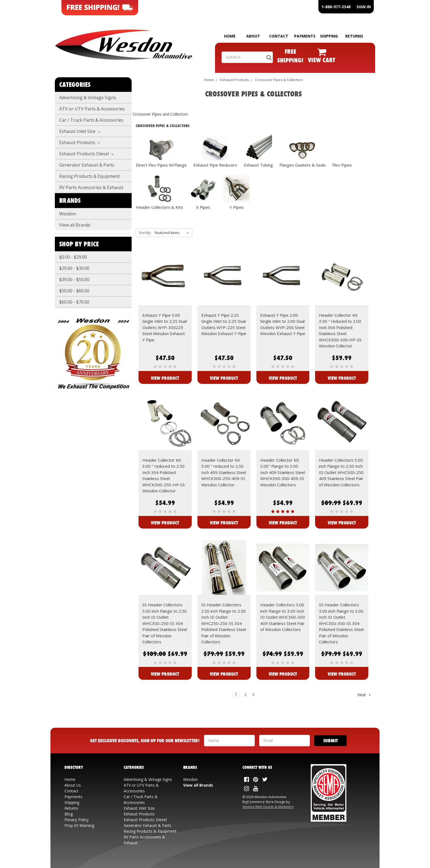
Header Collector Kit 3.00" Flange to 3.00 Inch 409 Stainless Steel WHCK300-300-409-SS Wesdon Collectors (283, 472)
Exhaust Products (80, 142)
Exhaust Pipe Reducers (215, 165)
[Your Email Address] (285, 741)
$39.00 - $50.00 (74, 279)
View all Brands (75, 225)
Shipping (72, 802)
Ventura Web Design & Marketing (268, 807)
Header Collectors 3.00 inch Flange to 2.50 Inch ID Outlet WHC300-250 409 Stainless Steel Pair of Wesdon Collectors (341, 472)
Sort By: (145, 233)
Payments (73, 797)
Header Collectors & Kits (159, 207)
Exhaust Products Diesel (86, 154)
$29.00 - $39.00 (74, 268)
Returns (71, 808)
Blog (69, 814)
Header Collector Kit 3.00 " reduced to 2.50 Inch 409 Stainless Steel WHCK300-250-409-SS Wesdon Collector (224, 472)
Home (209, 80)
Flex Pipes (342, 165)
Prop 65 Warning (79, 825)
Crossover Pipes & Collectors (279, 80)
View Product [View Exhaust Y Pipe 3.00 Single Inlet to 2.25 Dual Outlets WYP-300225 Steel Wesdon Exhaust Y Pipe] (165, 378)
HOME (230, 36)
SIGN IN (364, 7)
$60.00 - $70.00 (74, 302)
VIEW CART (322, 60)
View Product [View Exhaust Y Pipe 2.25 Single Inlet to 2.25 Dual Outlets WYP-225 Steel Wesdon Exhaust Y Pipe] (224, 378)
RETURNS (354, 36)
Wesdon (68, 214)
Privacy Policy (77, 820)
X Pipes (203, 207)
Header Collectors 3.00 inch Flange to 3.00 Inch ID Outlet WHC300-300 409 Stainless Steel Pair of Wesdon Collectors (283, 617)
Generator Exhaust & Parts (87, 165)
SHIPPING (329, 36)
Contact (71, 791)
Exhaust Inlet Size (80, 131)
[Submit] (331, 741)
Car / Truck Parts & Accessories (91, 120)
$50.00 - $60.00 (74, 291)
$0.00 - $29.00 (73, 257)
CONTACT (279, 36)
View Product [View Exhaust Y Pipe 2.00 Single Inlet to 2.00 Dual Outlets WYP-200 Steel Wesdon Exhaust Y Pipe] (283, 378)
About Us (73, 785)
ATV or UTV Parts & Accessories (92, 109)
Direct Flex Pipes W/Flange (161, 165)
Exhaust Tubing (258, 165)
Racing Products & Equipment (90, 176)
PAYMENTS (305, 36)
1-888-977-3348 (336, 7)
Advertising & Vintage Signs (88, 98)
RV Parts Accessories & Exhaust (91, 187)
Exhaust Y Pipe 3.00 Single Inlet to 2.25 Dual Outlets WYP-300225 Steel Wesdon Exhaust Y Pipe (165, 327)
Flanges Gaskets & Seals (303, 165)
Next (364, 695)
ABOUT (253, 36)
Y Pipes (237, 207)
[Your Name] (229, 741)
